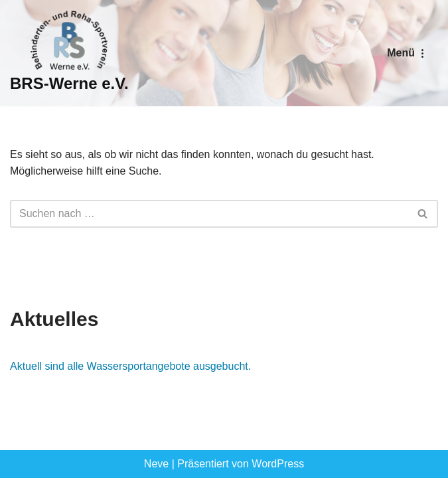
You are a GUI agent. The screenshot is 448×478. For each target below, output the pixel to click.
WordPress (278, 464)
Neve (156, 464)
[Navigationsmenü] (408, 53)
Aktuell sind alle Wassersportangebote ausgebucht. (130, 366)
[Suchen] (209, 214)
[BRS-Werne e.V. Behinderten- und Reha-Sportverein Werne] (69, 53)
